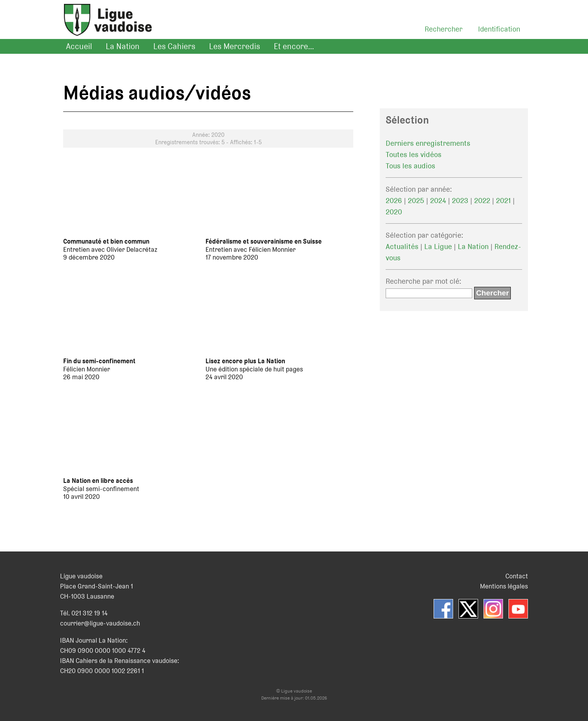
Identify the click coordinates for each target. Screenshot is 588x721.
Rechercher (444, 29)
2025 (416, 201)
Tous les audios (410, 166)
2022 (482, 201)
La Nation (123, 46)
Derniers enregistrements (428, 143)
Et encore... (294, 46)
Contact (517, 576)
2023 (460, 201)
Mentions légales (504, 586)
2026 (394, 201)
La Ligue (438, 247)
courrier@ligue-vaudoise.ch (100, 623)
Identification (499, 29)
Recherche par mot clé (422, 281)
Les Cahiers (174, 46)
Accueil (79, 46)
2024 (438, 201)
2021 (503, 201)
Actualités (402, 247)
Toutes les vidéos (414, 155)
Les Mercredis (235, 46)
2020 (394, 212)
